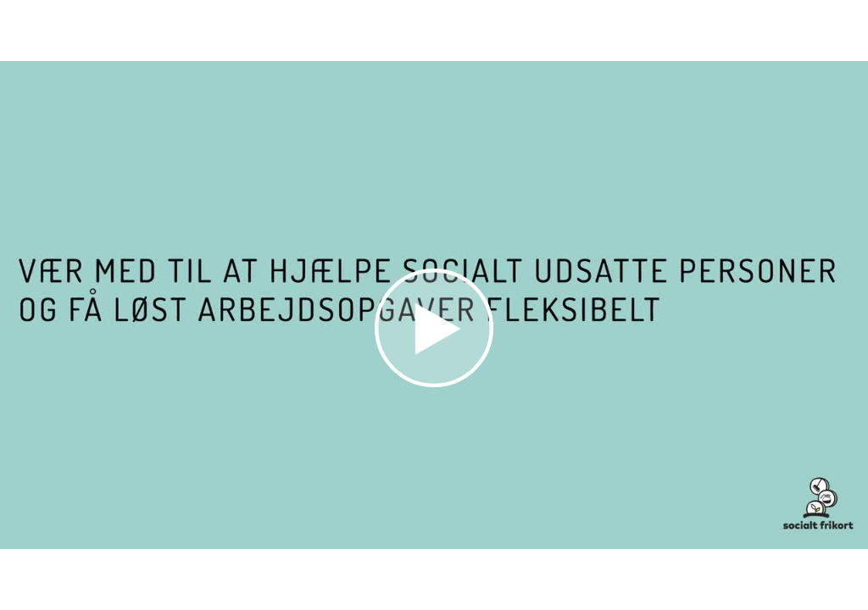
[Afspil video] (434, 383)
